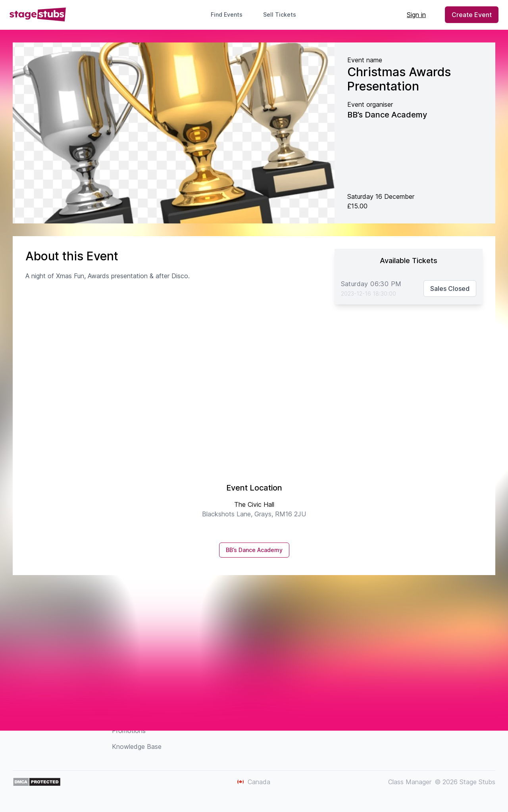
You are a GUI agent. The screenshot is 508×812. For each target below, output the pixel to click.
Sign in (416, 15)
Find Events (227, 14)
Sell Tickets (283, 14)
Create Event (472, 15)
